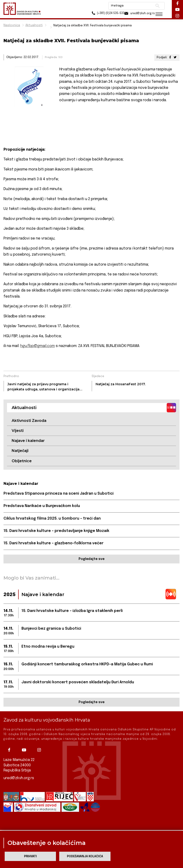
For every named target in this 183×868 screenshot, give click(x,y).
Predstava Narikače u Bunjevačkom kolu (42, 506)
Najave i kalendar (28, 441)
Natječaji (20, 451)
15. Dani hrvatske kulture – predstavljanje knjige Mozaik (56, 531)
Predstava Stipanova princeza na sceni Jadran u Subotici (59, 494)
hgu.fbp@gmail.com (38, 346)
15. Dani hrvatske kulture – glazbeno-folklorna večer (54, 543)
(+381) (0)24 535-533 (102, 14)
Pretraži (155, 6)
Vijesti (18, 431)
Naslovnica (12, 25)
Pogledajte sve (91, 559)
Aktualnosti (34, 25)
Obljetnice (22, 461)
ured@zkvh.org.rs (19, 778)
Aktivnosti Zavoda (29, 421)
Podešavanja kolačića (85, 856)
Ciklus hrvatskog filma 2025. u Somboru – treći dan (52, 519)
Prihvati (30, 856)
